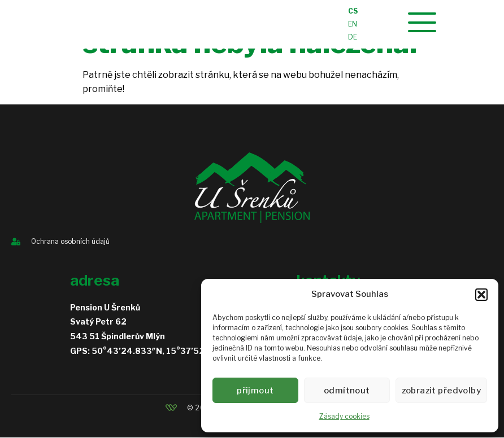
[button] (481, 295)
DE (353, 38)
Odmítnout (350, 391)
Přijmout (257, 391)
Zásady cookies (344, 416)
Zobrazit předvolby (443, 391)
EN (353, 25)
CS (353, 12)
